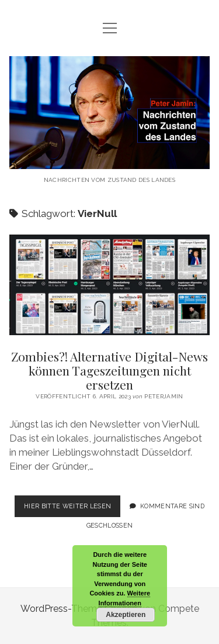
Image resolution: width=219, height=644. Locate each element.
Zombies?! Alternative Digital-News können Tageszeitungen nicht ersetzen (110, 285)
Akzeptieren (126, 615)
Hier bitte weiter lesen (72, 509)
